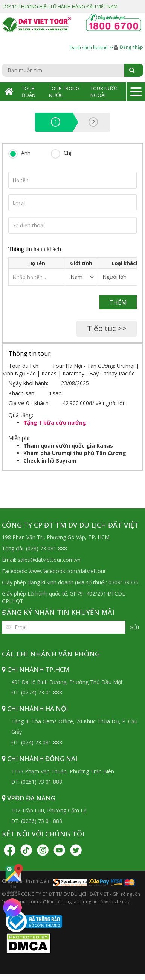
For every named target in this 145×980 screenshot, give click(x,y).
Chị (68, 153)
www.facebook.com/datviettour (67, 571)
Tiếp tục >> (107, 328)
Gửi (134, 627)
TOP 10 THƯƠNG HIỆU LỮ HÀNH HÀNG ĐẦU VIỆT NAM (60, 7)
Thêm (118, 302)
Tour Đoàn (29, 92)
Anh (26, 153)
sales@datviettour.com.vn (49, 560)
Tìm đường (13, 879)
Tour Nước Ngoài (104, 92)
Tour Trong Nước (64, 92)
